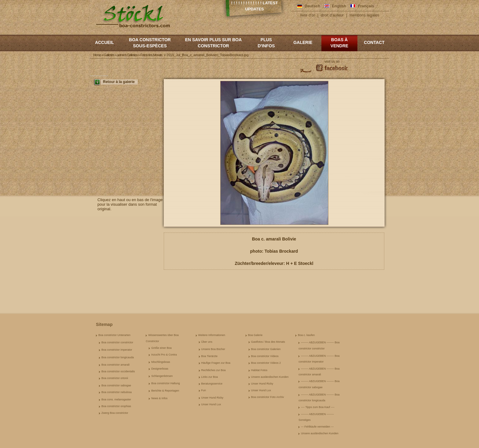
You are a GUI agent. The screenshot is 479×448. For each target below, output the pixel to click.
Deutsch (312, 6)
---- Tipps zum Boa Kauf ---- (318, 407)
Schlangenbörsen (162, 376)
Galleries (109, 55)
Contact (374, 42)
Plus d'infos (266, 43)
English (339, 6)
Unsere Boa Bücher (213, 349)
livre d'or (308, 15)
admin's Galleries (127, 55)
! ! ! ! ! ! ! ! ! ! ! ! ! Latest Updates (255, 6)
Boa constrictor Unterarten (114, 335)
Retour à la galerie (119, 82)
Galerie (303, 42)
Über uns (207, 342)
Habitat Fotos (259, 370)
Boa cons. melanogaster (116, 399)
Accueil (104, 42)
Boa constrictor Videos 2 (266, 363)
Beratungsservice (212, 384)
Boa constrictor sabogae (116, 385)
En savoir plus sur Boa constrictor (214, 43)
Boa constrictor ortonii (115, 378)
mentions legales (364, 15)
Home (97, 55)
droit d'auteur (332, 15)
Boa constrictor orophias (116, 406)
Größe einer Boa (161, 348)
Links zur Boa (210, 377)
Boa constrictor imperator (117, 350)
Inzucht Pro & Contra (164, 355)
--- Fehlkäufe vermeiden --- (317, 427)
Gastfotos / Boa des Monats (268, 342)
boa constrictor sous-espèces (150, 43)
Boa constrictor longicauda (118, 357)
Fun (204, 390)
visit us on (332, 61)
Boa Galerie (255, 335)
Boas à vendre (339, 43)
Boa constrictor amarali (115, 365)
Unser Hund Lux (211, 404)
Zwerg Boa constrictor (115, 413)
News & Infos (159, 398)
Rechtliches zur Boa (214, 370)
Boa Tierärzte (210, 356)
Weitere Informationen (212, 335)
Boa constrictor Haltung (166, 383)
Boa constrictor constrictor (117, 342)
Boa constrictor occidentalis (118, 371)
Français (366, 6)
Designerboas (160, 369)
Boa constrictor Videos (265, 356)
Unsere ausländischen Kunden (270, 377)
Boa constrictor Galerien (266, 349)
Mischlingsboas (161, 362)
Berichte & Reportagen (165, 391)
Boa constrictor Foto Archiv (268, 397)
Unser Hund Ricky (212, 398)
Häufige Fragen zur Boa (216, 363)
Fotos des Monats (151, 55)
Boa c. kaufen (306, 335)
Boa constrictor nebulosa (117, 392)
